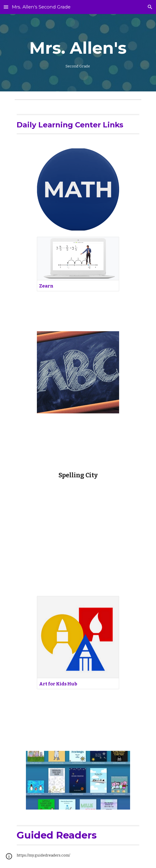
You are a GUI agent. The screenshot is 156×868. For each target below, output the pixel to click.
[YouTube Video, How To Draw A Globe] (78, 549)
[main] (78, 53)
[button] (6, 7)
